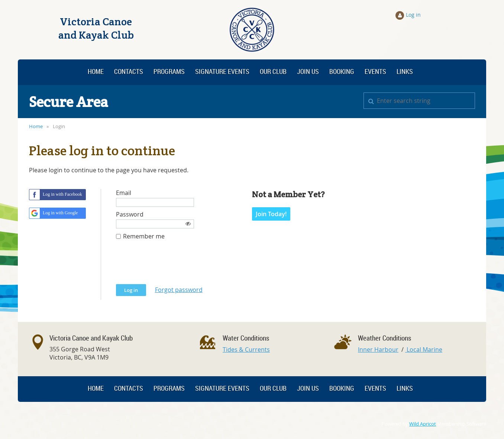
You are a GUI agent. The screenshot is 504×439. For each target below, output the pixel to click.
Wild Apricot (423, 424)
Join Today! (271, 214)
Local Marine (424, 349)
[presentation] (172, 266)
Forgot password (179, 290)
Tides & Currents (246, 349)
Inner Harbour (378, 349)
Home (36, 126)
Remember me (144, 236)
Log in (413, 15)
